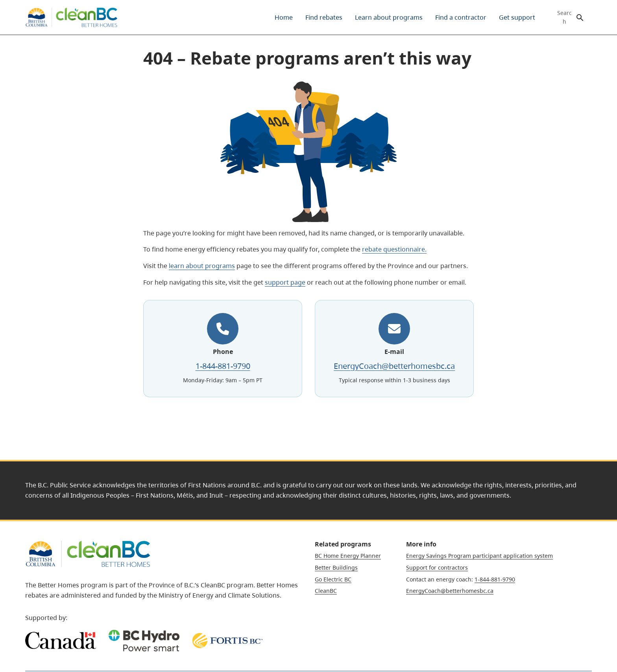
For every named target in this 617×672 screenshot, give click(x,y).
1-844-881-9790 (223, 366)
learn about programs (202, 266)
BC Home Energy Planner (348, 556)
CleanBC (326, 591)
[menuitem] (284, 17)
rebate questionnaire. (394, 249)
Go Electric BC (333, 579)
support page (285, 282)
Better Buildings (336, 567)
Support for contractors (437, 567)
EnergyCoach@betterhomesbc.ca (394, 366)
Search (564, 17)
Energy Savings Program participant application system (479, 556)
